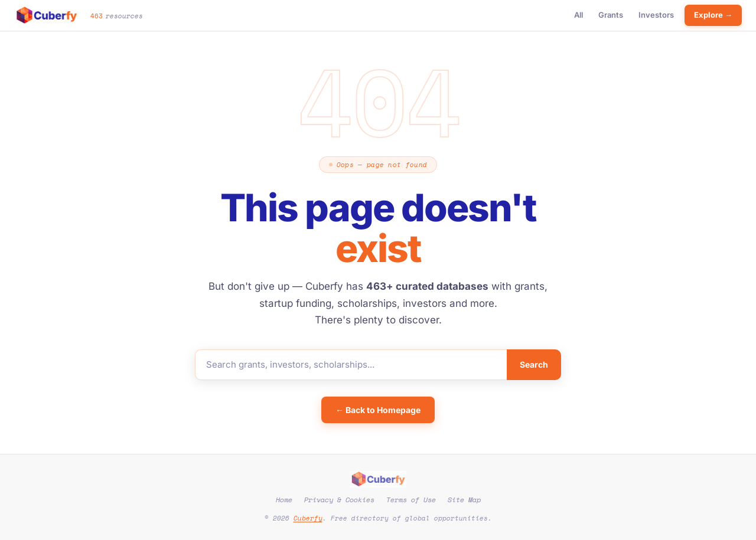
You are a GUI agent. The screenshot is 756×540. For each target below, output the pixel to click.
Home (284, 500)
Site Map (464, 500)
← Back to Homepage (378, 410)
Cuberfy (308, 518)
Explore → (713, 15)
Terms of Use (411, 500)
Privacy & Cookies (339, 500)
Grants (611, 15)
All (579, 15)
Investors (656, 15)
